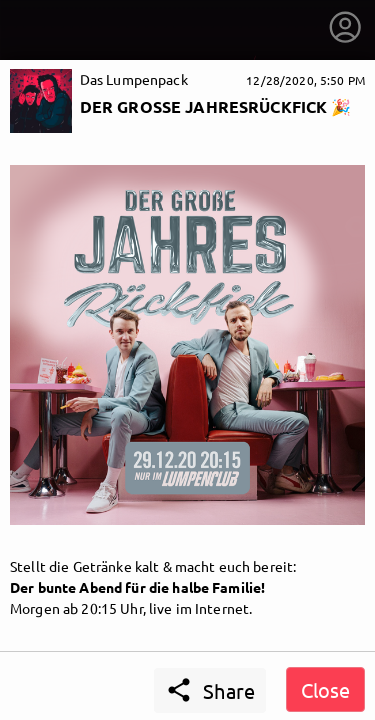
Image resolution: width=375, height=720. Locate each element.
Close (325, 689)
